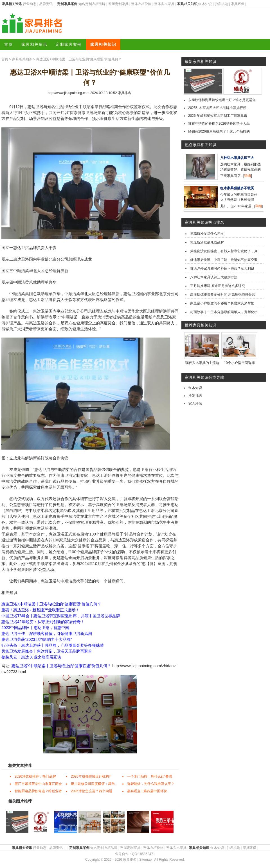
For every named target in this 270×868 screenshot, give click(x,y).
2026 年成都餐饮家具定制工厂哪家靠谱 (218, 116)
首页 (9, 44)
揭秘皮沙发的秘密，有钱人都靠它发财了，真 (224, 251)
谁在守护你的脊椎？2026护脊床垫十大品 (219, 124)
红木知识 (205, 4)
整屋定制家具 (118, 4)
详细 (247, 176)
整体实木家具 (164, 4)
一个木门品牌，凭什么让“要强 (150, 776)
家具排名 (125, 93)
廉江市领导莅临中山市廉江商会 (38, 784)
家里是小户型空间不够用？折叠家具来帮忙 (222, 303)
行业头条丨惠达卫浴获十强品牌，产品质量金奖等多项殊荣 (53, 645)
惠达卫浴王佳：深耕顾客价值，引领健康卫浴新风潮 (47, 634)
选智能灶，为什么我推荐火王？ (151, 784)
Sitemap (145, 860)
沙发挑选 (221, 4)
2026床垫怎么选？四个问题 (92, 791)
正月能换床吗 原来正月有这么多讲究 (218, 286)
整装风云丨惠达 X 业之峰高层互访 (31, 657)
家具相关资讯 (34, 44)
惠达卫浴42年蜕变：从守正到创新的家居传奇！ (43, 622)
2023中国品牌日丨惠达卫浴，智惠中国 (35, 628)
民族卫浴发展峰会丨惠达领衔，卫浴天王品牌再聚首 (47, 651)
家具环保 (238, 4)
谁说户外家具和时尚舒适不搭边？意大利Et (222, 268)
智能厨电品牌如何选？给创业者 (38, 791)
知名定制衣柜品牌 (92, 4)
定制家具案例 (69, 44)
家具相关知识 (103, 44)
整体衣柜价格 (141, 4)
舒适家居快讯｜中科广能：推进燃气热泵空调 (224, 260)
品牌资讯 (46, 4)
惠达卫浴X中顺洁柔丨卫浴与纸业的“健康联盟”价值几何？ (51, 604)
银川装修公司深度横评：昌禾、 (94, 784)
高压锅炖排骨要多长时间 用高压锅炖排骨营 (223, 295)
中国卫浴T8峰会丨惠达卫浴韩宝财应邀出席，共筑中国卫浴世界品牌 (61, 616)
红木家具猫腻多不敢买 (237, 188)
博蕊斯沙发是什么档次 (207, 234)
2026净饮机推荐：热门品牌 (35, 776)
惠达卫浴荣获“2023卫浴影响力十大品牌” (37, 639)
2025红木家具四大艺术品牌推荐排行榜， (219, 108)
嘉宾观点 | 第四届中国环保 (147, 791)
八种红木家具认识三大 (237, 158)
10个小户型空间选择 (239, 363)
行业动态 (30, 4)
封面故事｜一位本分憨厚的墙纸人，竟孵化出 (224, 312)
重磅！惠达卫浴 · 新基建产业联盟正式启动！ (40, 610)
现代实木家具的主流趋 (202, 363)
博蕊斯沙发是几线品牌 (207, 242)
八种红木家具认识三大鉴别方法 (214, 277)
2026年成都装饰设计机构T (91, 776)
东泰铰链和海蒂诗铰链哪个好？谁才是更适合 (222, 100)
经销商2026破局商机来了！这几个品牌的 (219, 131)
